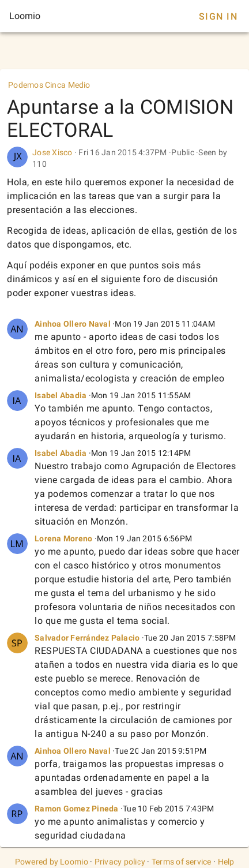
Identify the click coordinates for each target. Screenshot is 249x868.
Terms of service (182, 862)
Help (226, 862)
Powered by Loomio (52, 862)
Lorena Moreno (63, 538)
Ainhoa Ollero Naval (73, 324)
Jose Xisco (52, 152)
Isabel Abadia (61, 395)
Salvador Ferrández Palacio (87, 638)
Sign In (218, 16)
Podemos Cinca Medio (49, 85)
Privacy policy (120, 862)
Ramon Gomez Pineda (77, 809)
